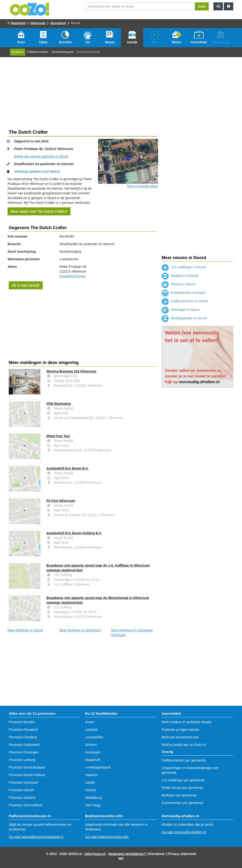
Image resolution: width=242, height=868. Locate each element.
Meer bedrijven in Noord (25, 630)
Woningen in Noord (180, 310)
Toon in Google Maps (142, 186)
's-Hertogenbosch (98, 767)
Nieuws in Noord (179, 284)
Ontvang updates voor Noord (37, 171)
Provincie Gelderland (24, 745)
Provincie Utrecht (21, 790)
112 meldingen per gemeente (183, 780)
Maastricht (93, 760)
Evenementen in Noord (183, 293)
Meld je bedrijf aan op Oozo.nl (184, 745)
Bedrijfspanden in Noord (184, 318)
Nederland (18, 23)
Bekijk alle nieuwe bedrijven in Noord (41, 156)
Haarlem (91, 775)
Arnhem (91, 745)
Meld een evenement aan (180, 737)
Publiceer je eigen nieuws (180, 730)
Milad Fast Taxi (58, 436)
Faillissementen (38, 52)
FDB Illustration (59, 404)
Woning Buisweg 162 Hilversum (71, 371)
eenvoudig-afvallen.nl (199, 382)
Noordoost (58, 23)
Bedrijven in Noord (180, 276)
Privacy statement (182, 854)
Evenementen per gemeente (183, 803)
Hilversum (38, 23)
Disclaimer (157, 854)
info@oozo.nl (95, 854)
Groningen (93, 752)
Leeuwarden (94, 737)
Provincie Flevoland (23, 730)
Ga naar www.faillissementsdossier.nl (36, 837)
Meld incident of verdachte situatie (187, 722)
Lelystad (91, 730)
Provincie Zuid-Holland (25, 805)
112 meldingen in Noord (184, 267)
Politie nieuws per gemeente (182, 788)
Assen (90, 722)
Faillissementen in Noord (185, 301)
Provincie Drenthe (22, 722)
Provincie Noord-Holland (27, 775)
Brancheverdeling (88, 52)
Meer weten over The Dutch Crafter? (39, 211)
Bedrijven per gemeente (179, 795)
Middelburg (93, 798)
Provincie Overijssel (23, 782)
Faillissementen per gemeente (184, 760)
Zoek (202, 6)
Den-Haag (93, 805)
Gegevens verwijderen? (127, 854)
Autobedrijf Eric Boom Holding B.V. (74, 533)
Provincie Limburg (22, 760)
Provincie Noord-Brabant (27, 767)
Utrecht (90, 790)
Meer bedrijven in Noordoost (80, 630)
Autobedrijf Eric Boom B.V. (67, 468)
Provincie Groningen (24, 752)
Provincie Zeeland (22, 798)
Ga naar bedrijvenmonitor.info (107, 837)
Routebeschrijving (72, 276)
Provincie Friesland (23, 737)
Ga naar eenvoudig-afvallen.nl (184, 832)
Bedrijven (18, 52)
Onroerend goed (62, 52)
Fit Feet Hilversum (61, 501)
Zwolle (90, 782)
